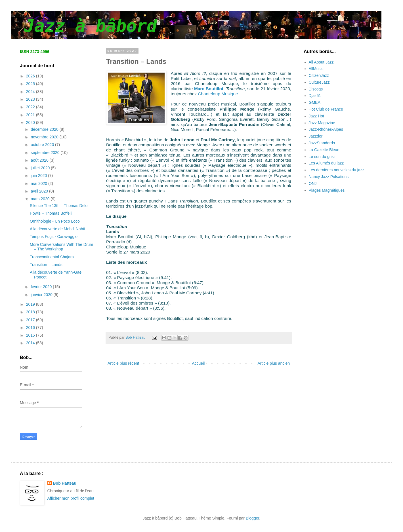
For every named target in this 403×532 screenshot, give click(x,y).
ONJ (313, 183)
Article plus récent (123, 363)
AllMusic (316, 69)
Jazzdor (316, 136)
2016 (31, 328)
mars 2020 (41, 199)
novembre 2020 (45, 137)
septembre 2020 (46, 153)
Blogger (252, 518)
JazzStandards (322, 143)
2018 (31, 312)
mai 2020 (39, 183)
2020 (31, 123)
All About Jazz (321, 62)
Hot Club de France (326, 109)
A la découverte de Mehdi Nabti (57, 229)
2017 (31, 320)
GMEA (315, 102)
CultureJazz (319, 82)
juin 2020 (39, 176)
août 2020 (40, 160)
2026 (31, 76)
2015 (31, 335)
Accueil (198, 363)
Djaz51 (315, 96)
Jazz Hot (316, 116)
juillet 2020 (41, 168)
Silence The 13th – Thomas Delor (59, 206)
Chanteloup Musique (218, 94)
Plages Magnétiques (327, 190)
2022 (31, 107)
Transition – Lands (46, 265)
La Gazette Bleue (324, 150)
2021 (31, 115)
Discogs (316, 89)
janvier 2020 (42, 295)
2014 (31, 343)
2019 (31, 304)
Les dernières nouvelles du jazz (337, 170)
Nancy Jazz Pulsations (329, 177)
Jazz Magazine (322, 123)
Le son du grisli (322, 157)
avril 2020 (40, 191)
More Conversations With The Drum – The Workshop (61, 247)
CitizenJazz (319, 75)
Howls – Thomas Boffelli (51, 213)
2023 (31, 99)
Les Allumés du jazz (326, 163)
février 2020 (42, 287)
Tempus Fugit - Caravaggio (54, 237)
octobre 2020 (43, 145)
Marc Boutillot (209, 89)
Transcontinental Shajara (52, 257)
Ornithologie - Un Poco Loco (55, 221)
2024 (31, 92)
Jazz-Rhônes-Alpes (326, 129)
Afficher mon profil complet (71, 498)
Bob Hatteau (65, 483)
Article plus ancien (274, 363)
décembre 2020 (45, 129)
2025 (31, 84)
